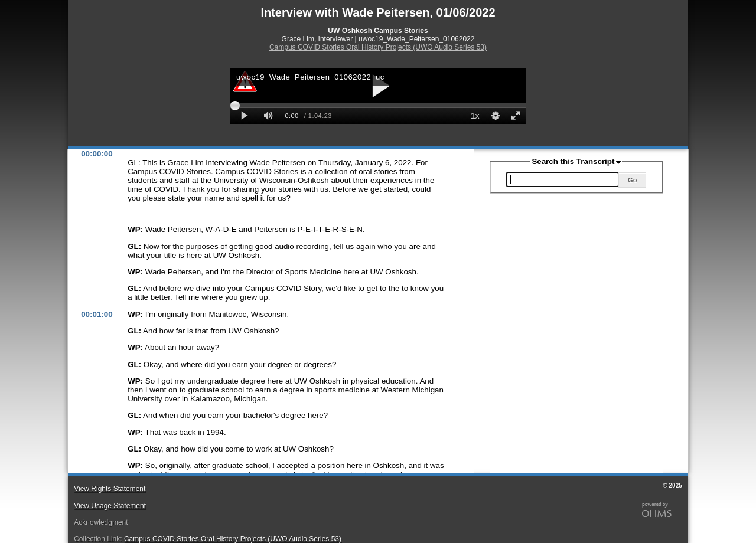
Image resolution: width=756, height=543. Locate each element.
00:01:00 (97, 314)
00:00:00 (97, 154)
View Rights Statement (110, 489)
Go (632, 180)
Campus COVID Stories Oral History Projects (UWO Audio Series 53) (378, 47)
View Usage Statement (110, 506)
